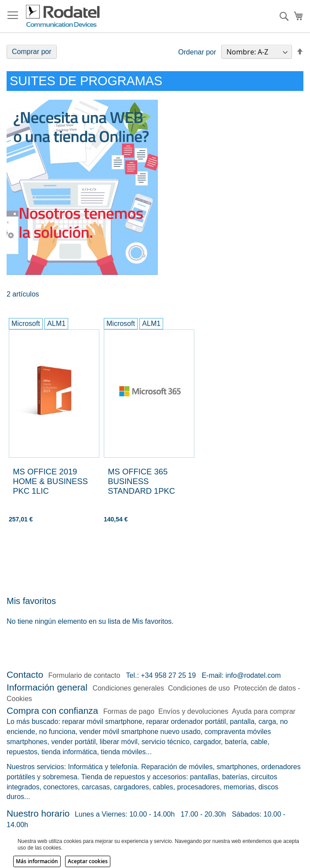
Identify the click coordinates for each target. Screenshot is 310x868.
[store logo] (63, 16)
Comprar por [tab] (32, 52)
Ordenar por (197, 52)
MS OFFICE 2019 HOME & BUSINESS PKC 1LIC (50, 481)
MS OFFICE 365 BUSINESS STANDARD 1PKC (141, 481)
